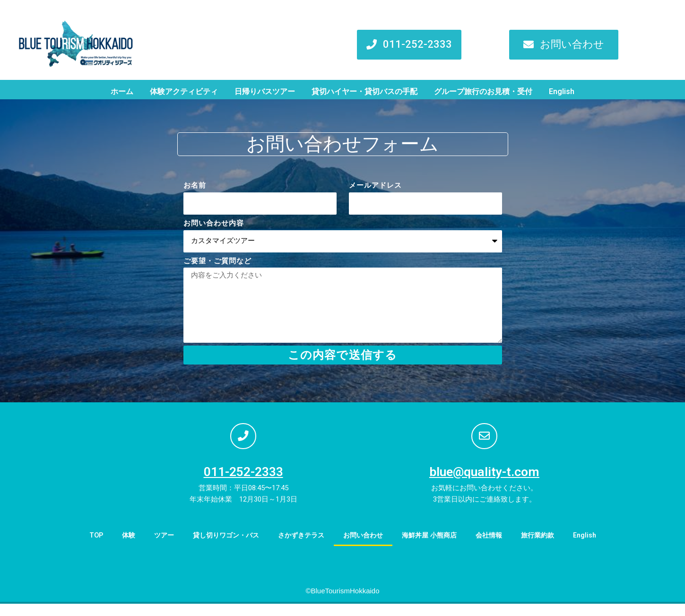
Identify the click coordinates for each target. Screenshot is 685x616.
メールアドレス (375, 185)
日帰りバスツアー (265, 91)
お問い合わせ (364, 547)
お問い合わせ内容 (214, 223)
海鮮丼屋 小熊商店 (434, 547)
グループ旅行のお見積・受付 (483, 91)
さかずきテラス (299, 547)
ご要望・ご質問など (217, 261)
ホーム (122, 91)
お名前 (195, 185)
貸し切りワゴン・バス (220, 547)
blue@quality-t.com (485, 484)
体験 (118, 547)
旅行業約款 (547, 547)
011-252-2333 (243, 484)
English (562, 91)
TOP (85, 547)
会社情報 (496, 547)
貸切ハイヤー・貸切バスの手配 (364, 91)
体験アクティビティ (184, 91)
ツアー (155, 547)
